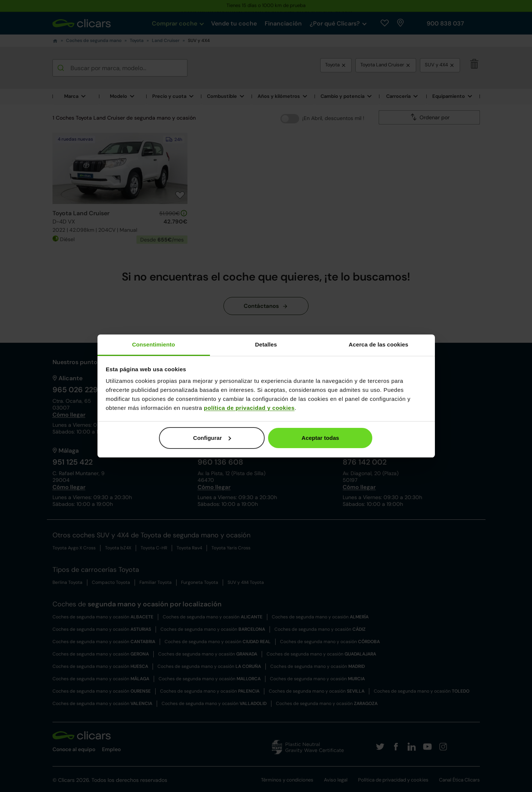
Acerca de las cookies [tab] (378, 344)
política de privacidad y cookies (249, 408)
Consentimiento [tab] (154, 344)
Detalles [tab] (266, 344)
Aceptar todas (320, 438)
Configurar (212, 438)
